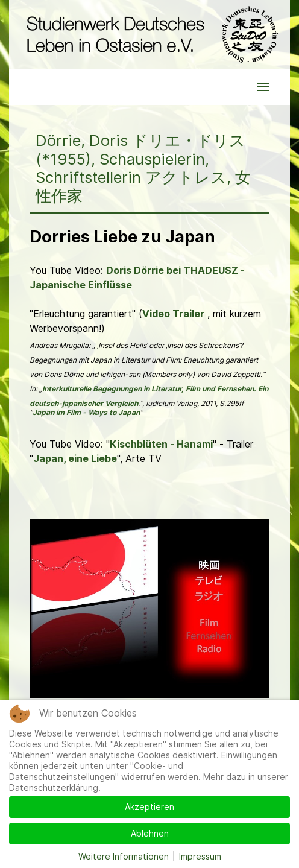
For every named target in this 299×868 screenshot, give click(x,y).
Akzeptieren (149, 807)
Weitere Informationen (124, 856)
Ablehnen (150, 833)
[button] (263, 87)
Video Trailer (173, 314)
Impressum (200, 856)
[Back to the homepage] (149, 34)
